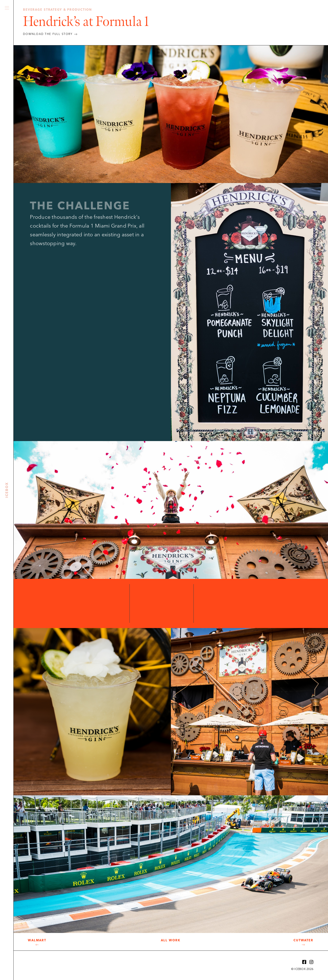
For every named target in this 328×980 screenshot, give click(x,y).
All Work (170, 940)
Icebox (7, 105)
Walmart (37, 940)
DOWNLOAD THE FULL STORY (48, 34)
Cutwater (303, 940)
